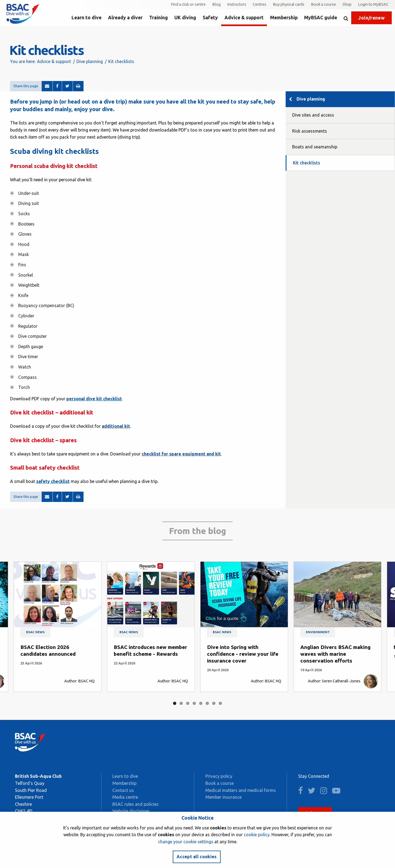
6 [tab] (207, 703)
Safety (210, 18)
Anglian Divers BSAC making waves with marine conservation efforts (335, 654)
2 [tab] (181, 703)
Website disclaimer (131, 811)
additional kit (116, 426)
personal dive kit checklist (94, 399)
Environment (318, 632)
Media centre (125, 797)
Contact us (123, 790)
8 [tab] (220, 703)
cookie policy (257, 835)
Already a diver (125, 18)
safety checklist (53, 481)
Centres (260, 4)
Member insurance (223, 797)
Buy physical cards (289, 4)
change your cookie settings (186, 842)
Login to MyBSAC (373, 4)
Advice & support (244, 18)
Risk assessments (310, 131)
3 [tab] (188, 703)
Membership (284, 18)
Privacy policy (219, 776)
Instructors (237, 4)
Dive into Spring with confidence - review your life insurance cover (243, 654)
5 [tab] (201, 703)
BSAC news (35, 632)
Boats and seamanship (315, 147)
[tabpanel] (58, 627)
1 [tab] (175, 703)
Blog (216, 4)
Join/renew (371, 18)
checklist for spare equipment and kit (181, 454)
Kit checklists (307, 163)
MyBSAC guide (321, 18)
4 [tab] (194, 703)
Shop (347, 4)
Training (158, 18)
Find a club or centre (188, 4)
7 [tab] (214, 703)
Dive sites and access (313, 115)
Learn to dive (87, 18)
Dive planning (90, 61)
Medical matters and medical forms (241, 790)
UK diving (185, 18)
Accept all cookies (197, 857)
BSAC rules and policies (135, 804)
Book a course (323, 4)
